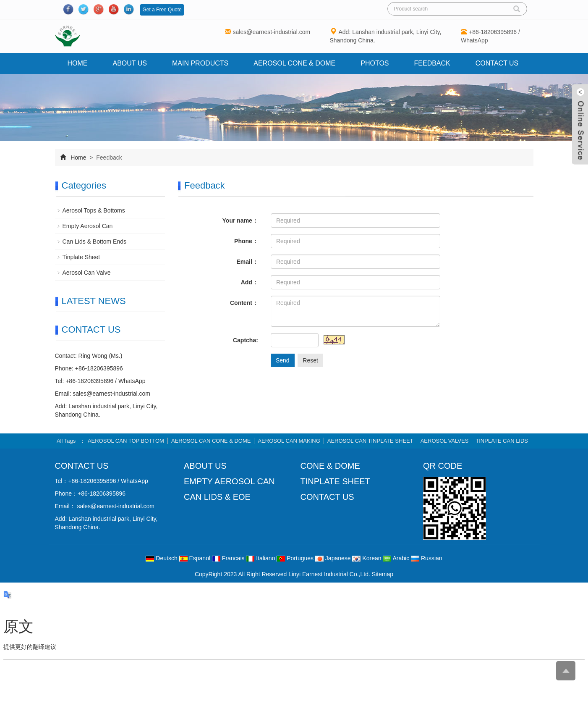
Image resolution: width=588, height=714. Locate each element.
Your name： (240, 220)
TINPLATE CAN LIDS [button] (502, 441)
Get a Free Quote (162, 10)
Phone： (246, 241)
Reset (310, 360)
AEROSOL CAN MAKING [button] (289, 441)
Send (283, 360)
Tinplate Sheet (81, 257)
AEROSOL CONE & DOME (294, 63)
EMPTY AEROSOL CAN (229, 481)
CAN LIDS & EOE (217, 497)
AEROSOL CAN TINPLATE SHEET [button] (370, 441)
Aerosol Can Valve (87, 273)
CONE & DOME (330, 466)
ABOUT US (205, 466)
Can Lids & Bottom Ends (95, 241)
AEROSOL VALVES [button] (445, 441)
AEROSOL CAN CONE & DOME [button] (211, 441)
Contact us (497, 63)
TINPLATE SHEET (335, 481)
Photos (375, 63)
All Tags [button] (66, 441)
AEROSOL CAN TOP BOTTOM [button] (126, 441)
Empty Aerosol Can (88, 226)
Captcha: (246, 340)
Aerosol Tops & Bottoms (94, 210)
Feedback (432, 63)
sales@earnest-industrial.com (272, 32)
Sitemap (383, 574)
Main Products (200, 63)
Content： (244, 303)
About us (130, 63)
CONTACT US (327, 497)
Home (78, 63)
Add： (250, 282)
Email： (247, 262)
